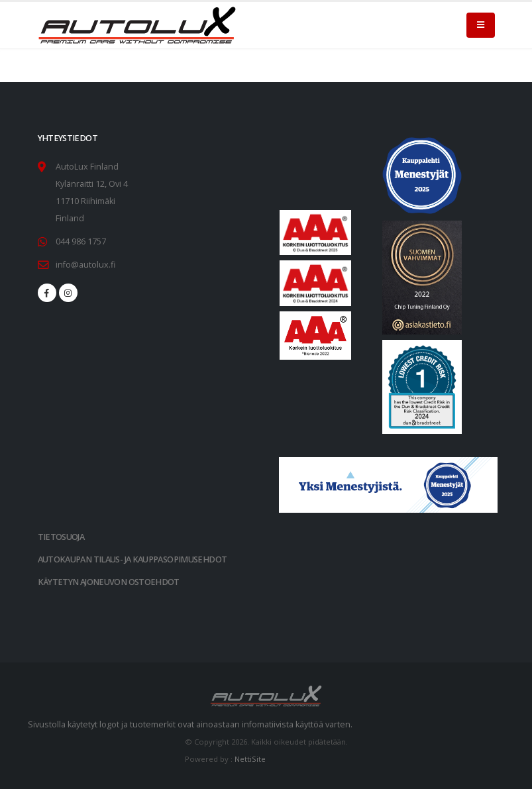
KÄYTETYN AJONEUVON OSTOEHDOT (109, 582)
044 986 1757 (81, 241)
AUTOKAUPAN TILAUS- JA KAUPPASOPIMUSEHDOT (133, 559)
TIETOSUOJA (61, 537)
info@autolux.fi (85, 265)
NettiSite (250, 759)
